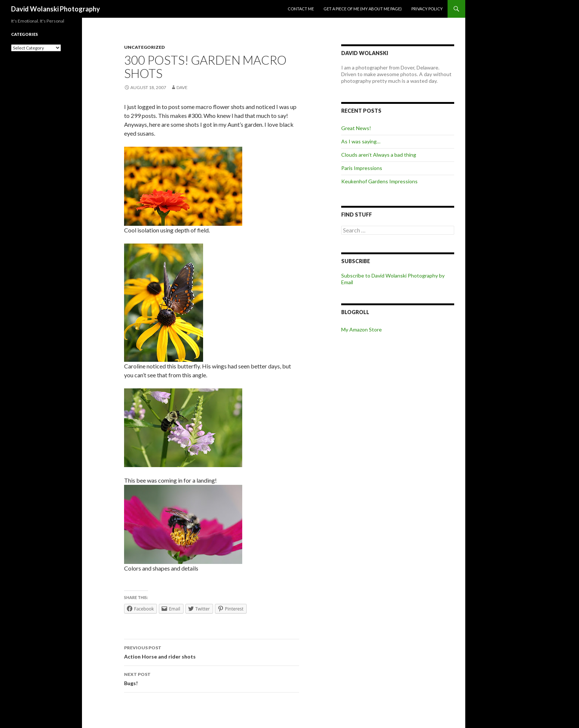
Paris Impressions (362, 168)
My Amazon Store (362, 329)
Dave (182, 87)
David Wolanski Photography (56, 9)
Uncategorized (144, 47)
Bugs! (212, 678)
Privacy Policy (427, 9)
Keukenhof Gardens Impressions (379, 181)
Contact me (301, 9)
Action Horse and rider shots (212, 652)
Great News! (356, 128)
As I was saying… (361, 141)
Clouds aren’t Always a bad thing (379, 155)
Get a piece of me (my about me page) (363, 9)
